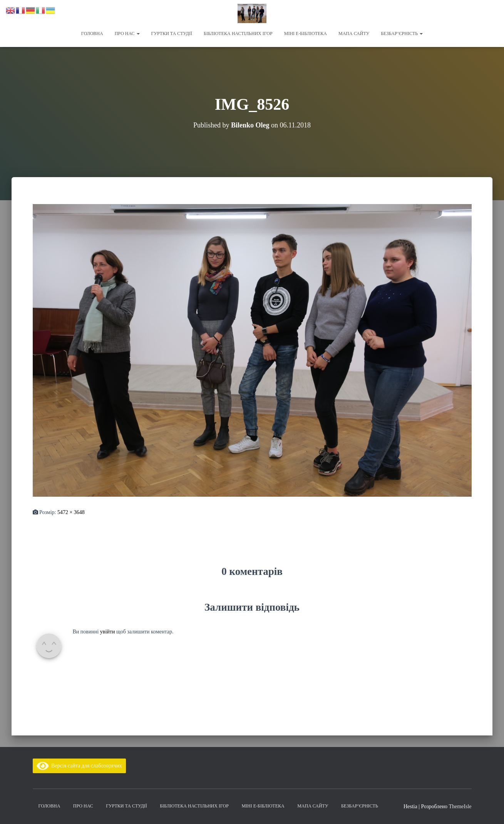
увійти (108, 632)
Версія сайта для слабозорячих (79, 766)
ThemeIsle (460, 806)
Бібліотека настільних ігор (238, 33)
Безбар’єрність (402, 33)
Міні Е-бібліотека (306, 33)
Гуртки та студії (172, 33)
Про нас (127, 33)
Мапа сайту (354, 33)
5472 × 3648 (71, 512)
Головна (92, 33)
